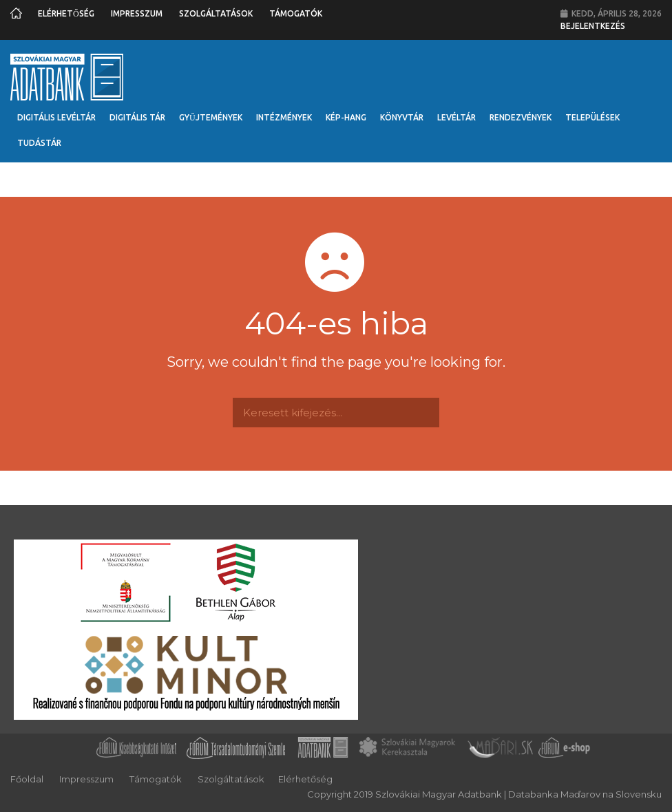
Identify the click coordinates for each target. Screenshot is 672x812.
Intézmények (284, 117)
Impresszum (137, 13)
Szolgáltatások (216, 13)
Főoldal (27, 779)
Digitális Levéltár (56, 117)
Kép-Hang (346, 117)
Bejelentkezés (593, 26)
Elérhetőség (66, 13)
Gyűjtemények (211, 117)
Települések (592, 117)
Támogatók (296, 13)
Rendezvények (521, 117)
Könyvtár (402, 117)
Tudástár (39, 143)
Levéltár (456, 117)
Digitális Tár (137, 117)
